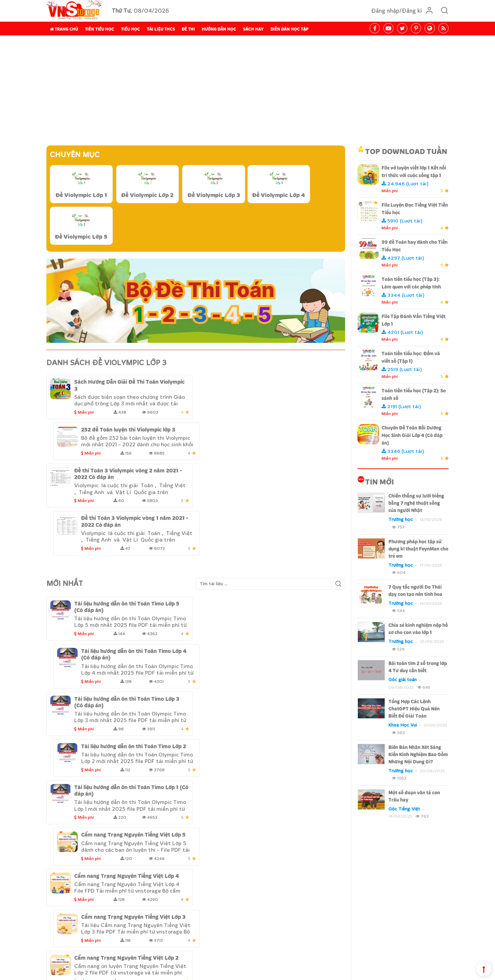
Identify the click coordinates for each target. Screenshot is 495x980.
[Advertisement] (247, 90)
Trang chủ (64, 29)
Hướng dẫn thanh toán (226, 909)
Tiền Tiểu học (100, 29)
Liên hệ (88, 951)
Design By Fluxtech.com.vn (129, 973)
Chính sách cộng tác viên (423, 973)
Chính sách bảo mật (222, 899)
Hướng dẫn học (219, 29)
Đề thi (188, 29)
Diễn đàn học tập (289, 29)
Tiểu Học (130, 29)
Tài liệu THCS (161, 29)
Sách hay (253, 29)
